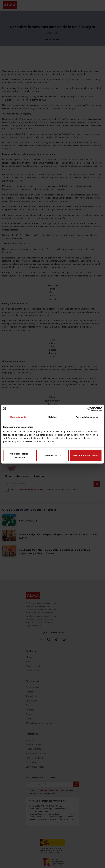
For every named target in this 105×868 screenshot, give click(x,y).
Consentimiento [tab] (18, 417)
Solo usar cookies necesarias (19, 455)
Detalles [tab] (53, 417)
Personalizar (53, 455)
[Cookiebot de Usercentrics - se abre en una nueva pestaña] (90, 409)
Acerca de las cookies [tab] (87, 417)
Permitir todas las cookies (86, 455)
